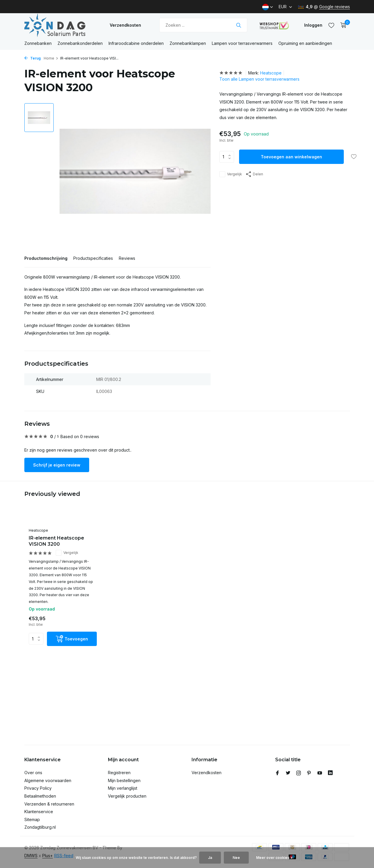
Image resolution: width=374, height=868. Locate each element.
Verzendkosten (125, 25)
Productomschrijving (46, 258)
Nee (236, 858)
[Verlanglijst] (331, 25)
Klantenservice (39, 812)
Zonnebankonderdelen (80, 43)
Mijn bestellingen (124, 780)
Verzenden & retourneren (49, 804)
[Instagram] (299, 773)
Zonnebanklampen (188, 43)
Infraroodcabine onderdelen (136, 43)
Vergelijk (231, 174)
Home (51, 58)
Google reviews (335, 7)
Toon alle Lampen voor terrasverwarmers (259, 79)
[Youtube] (320, 773)
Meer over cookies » (274, 858)
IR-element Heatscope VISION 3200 (56, 541)
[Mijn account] (313, 25)
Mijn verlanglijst (123, 788)
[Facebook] (277, 773)
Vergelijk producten (127, 796)
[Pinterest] (309, 773)
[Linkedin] (330, 773)
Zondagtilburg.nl (40, 827)
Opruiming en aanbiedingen (305, 43)
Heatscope (271, 73)
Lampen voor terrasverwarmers (242, 43)
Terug (33, 58)
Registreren (119, 773)
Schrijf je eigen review (57, 465)
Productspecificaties (93, 258)
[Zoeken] (203, 25)
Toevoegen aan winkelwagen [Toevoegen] (291, 157)
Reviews (127, 258)
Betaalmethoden (40, 796)
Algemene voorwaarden (48, 780)
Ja (210, 858)
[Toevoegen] (72, 639)
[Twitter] (288, 773)
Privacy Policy (38, 788)
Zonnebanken (38, 43)
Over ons (33, 773)
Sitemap (32, 819)
